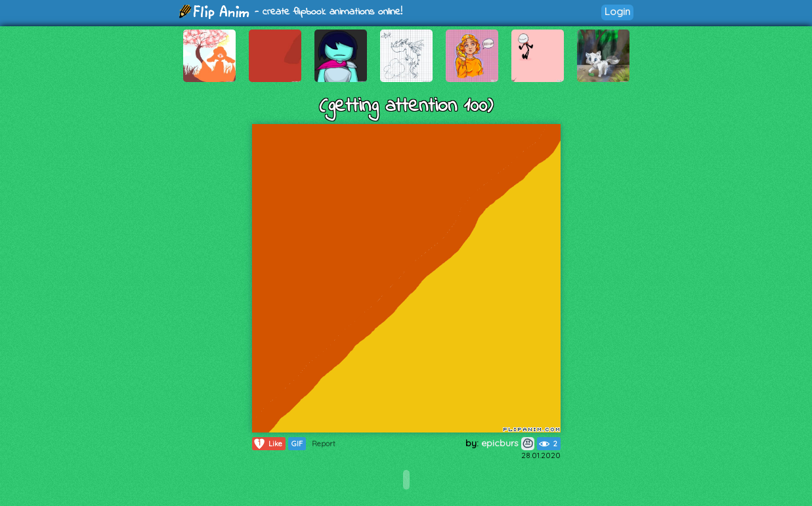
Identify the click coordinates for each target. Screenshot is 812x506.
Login (617, 11)
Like (267, 444)
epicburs (508, 443)
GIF (297, 444)
